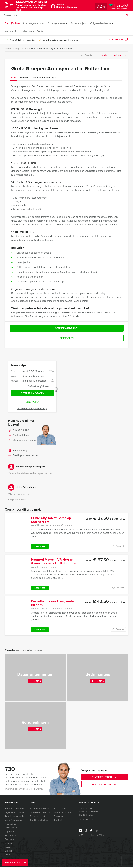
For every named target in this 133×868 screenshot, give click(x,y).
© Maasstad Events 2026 (91, 836)
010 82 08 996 (115, 39)
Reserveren (33, 403)
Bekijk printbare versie (23, 457)
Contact (41, 31)
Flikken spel (60, 810)
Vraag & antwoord (14, 821)
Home (8, 49)
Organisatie (10, 833)
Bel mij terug (17, 452)
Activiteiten (10, 840)
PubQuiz (58, 821)
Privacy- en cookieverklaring (16, 810)
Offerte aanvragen (32, 394)
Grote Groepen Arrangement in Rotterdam (52, 49)
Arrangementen (58, 23)
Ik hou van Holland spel (41, 810)
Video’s (8, 856)
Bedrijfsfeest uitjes (39, 821)
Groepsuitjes (81, 23)
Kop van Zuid (12, 31)
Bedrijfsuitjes (12, 23)
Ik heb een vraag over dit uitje (32, 410)
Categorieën (11, 829)
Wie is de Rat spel (63, 814)
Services (9, 848)
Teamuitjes (59, 817)
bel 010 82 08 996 (105, 786)
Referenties (11, 837)
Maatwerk (28, 31)
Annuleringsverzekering (16, 817)
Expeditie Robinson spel (41, 814)
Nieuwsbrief (11, 825)
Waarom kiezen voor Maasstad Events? (24, 790)
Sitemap (9, 852)
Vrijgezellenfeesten (105, 23)
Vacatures (10, 844)
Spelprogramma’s (33, 23)
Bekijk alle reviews (19, 501)
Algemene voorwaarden (16, 814)
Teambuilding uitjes (39, 817)
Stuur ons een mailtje (22, 441)
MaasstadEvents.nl (34, 5)
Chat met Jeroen (20, 436)
